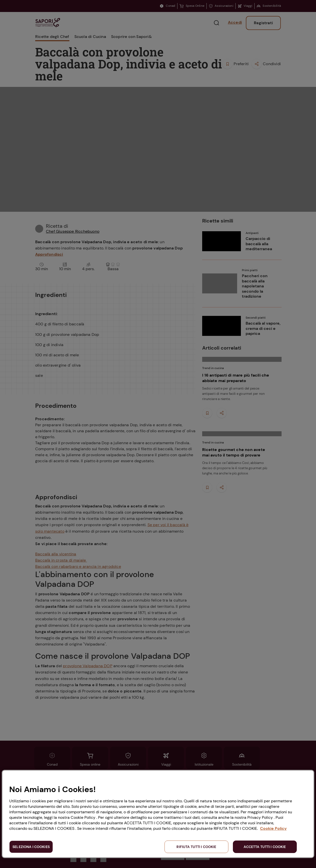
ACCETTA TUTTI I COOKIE (265, 847)
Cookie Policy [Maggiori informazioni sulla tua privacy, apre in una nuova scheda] (273, 828)
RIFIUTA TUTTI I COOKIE (196, 847)
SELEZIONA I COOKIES (31, 847)
